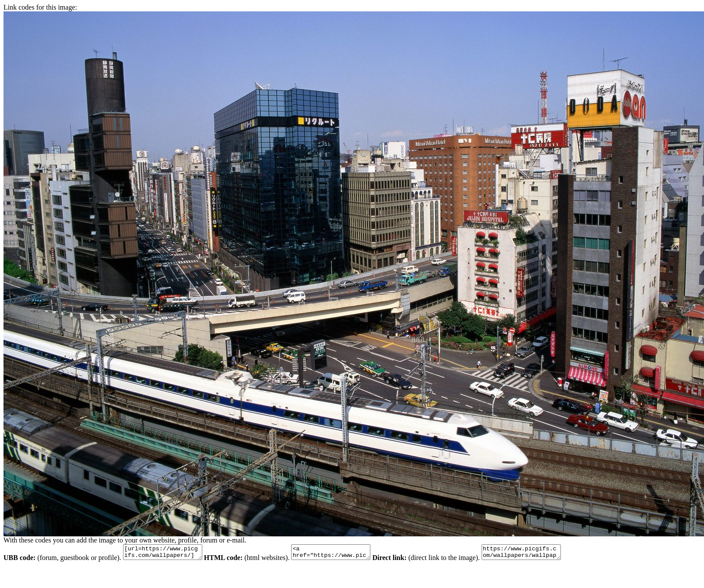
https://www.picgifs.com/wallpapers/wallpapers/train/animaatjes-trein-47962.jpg (543, 553)
